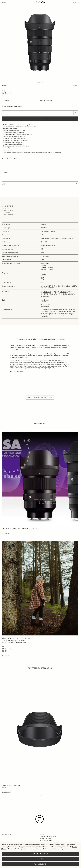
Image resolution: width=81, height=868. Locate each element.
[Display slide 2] (39, 796)
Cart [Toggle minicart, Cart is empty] (76, 3)
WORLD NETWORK (46, 840)
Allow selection (41, 864)
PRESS (42, 835)
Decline (40, 859)
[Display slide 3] (40, 796)
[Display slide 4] (42, 796)
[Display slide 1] (38, 796)
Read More (6, 533)
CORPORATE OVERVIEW (48, 836)
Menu (4, 3)
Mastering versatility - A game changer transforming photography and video (17, 640)
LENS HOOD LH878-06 (11, 786)
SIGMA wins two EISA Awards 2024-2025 (20, 529)
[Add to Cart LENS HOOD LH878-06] (6, 792)
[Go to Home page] (40, 2)
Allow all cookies (40, 854)
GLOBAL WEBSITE (46, 838)
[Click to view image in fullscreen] (40, 43)
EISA (3, 183)
